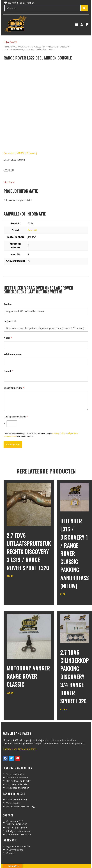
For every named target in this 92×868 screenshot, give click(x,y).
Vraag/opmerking (14, 388)
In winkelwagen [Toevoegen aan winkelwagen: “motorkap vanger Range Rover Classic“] (18, 700)
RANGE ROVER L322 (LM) (35, 47)
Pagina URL (10, 321)
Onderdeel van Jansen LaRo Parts (20, 749)
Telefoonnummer (13, 354)
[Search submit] (84, 8)
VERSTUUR (13, 445)
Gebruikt (32, 230)
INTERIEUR (14, 49)
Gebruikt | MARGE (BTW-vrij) (21, 153)
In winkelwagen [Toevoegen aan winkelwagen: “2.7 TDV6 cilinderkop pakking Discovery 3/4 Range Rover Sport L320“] (72, 717)
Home (6, 47)
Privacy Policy (59, 433)
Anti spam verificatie (16, 417)
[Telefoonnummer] (46, 362)
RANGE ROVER (17, 47)
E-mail (8, 371)
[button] (77, 24)
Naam (8, 338)
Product (8, 304)
